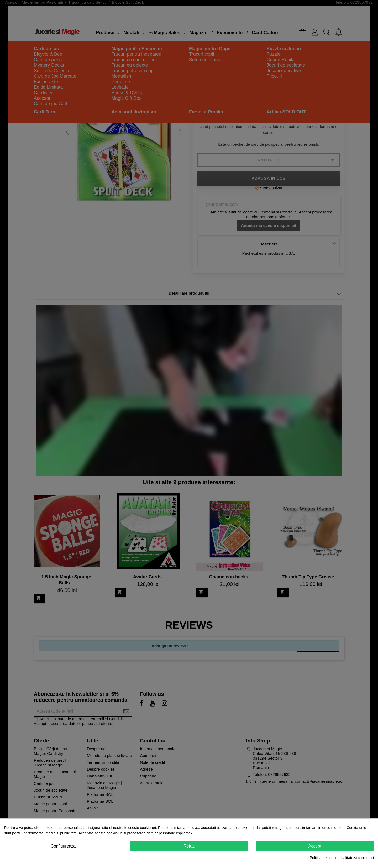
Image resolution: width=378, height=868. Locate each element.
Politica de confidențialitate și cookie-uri (342, 858)
